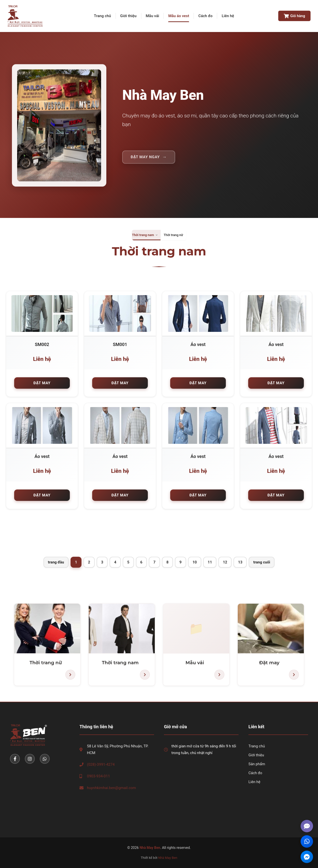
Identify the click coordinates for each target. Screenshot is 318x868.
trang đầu (56, 562)
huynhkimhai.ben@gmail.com (111, 788)
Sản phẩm (257, 764)
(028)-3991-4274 (101, 764)
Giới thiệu (128, 16)
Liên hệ (228, 16)
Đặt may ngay (145, 160)
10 (195, 562)
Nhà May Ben (168, 858)
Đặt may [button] (42, 383)
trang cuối (262, 562)
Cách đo (205, 16)
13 (240, 562)
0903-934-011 (99, 776)
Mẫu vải (153, 16)
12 (225, 562)
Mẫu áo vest (179, 16)
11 (210, 562)
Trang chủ (102, 16)
